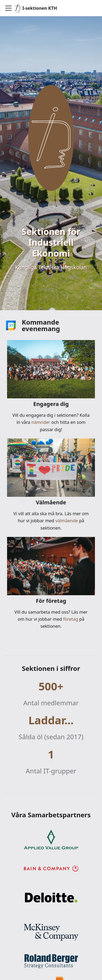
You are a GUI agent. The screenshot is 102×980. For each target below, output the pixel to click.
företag (70, 619)
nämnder (41, 422)
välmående (66, 521)
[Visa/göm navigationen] (8, 8)
